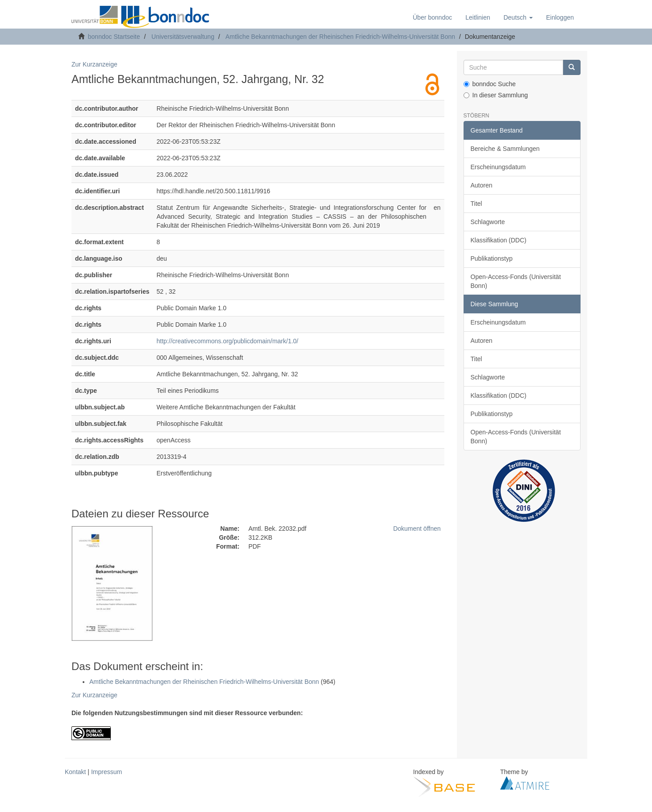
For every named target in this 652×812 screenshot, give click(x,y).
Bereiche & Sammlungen (505, 149)
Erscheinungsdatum (498, 167)
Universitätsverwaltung (183, 37)
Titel (476, 204)
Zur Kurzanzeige (94, 64)
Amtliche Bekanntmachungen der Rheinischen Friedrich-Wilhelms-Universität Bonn (340, 37)
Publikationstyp (492, 258)
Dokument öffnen (417, 529)
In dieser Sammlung (496, 95)
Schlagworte (488, 222)
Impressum (107, 772)
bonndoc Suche (490, 84)
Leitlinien (478, 17)
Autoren (482, 185)
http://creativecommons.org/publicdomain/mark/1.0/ (228, 341)
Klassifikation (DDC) (499, 240)
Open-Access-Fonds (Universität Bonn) (516, 281)
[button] (518, 17)
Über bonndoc (432, 17)
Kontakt (75, 772)
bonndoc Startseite (114, 37)
